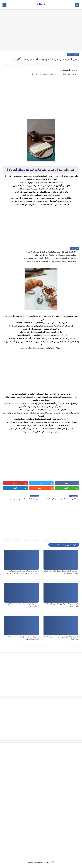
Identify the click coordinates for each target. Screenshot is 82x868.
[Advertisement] (41, 30)
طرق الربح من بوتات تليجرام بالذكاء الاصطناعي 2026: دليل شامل (51, 261)
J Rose (41, 4)
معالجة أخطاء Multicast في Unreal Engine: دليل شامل (55, 255)
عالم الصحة (73, 55)
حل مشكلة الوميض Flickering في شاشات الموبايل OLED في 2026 (50, 258)
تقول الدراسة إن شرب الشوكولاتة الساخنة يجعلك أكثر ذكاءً (53, 74)
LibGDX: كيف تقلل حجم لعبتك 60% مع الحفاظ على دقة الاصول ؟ (51, 252)
